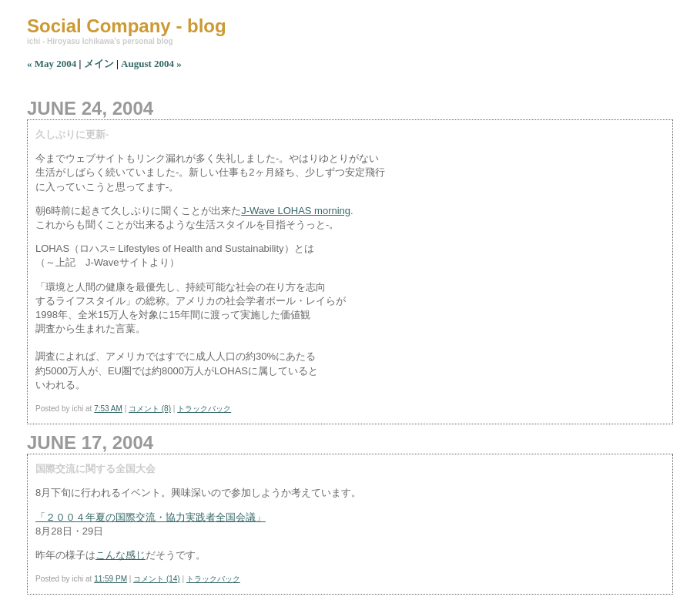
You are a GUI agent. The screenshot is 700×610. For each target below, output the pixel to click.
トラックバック (204, 409)
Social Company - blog (127, 26)
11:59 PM (111, 579)
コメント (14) (157, 579)
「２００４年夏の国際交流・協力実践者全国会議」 (151, 517)
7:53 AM (108, 409)
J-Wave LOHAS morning (296, 211)
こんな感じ (121, 555)
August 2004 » (151, 64)
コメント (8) (150, 409)
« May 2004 (52, 64)
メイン (99, 64)
